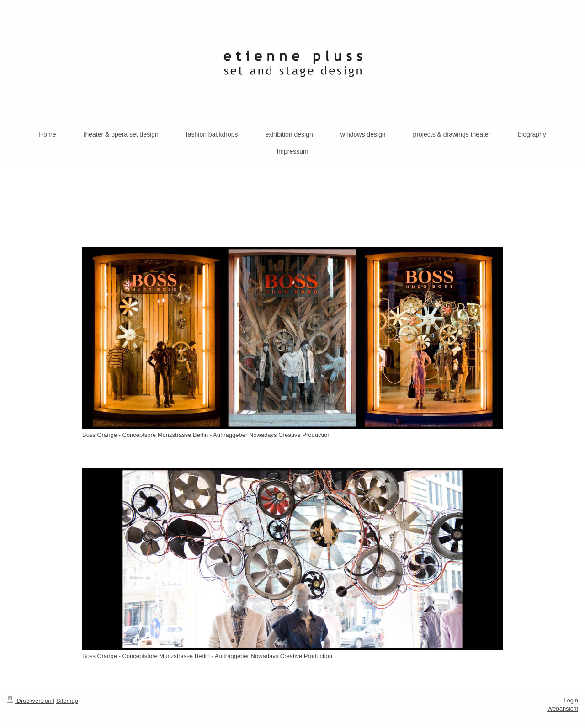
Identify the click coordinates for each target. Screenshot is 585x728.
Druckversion (30, 701)
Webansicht (563, 709)
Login (571, 700)
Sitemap (67, 701)
